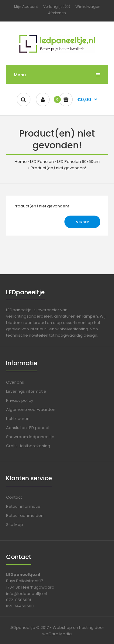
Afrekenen (57, 13)
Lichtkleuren (18, 419)
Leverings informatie (26, 391)
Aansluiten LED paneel (28, 428)
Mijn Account (26, 7)
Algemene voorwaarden (31, 410)
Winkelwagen (88, 7)
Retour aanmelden (25, 515)
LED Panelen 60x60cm (78, 162)
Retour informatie (23, 506)
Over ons (15, 382)
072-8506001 (19, 600)
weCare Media (57, 634)
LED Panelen (42, 162)
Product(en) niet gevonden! (58, 168)
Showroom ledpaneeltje (30, 437)
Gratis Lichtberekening (28, 446)
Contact (14, 497)
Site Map (15, 525)
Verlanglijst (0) (57, 7)
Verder (82, 222)
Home (21, 162)
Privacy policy (20, 400)
